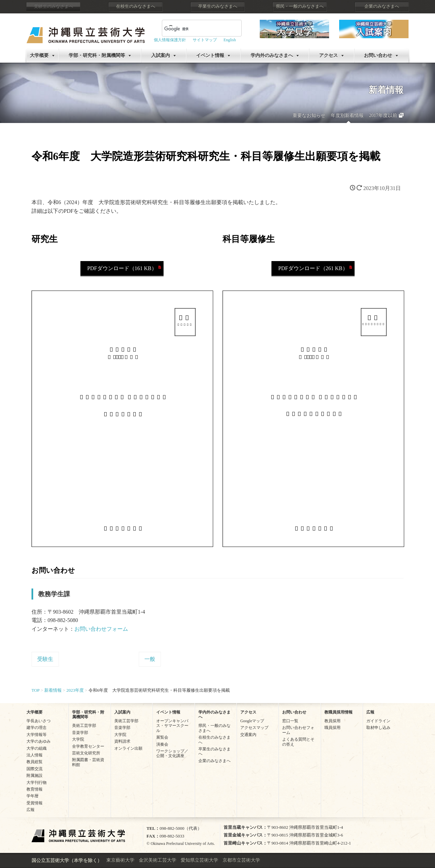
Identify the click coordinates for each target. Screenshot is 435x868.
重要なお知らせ (309, 115)
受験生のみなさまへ (53, 6)
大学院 (78, 739)
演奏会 (162, 744)
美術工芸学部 (84, 726)
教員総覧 (35, 762)
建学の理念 (37, 728)
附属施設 (35, 776)
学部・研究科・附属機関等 (97, 55)
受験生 (45, 659)
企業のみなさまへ (382, 6)
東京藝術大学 (120, 860)
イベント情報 (210, 55)
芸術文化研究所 (86, 753)
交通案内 (248, 735)
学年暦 (33, 796)
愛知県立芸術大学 (199, 860)
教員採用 (332, 721)
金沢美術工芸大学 (158, 860)
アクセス (328, 55)
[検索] (194, 29)
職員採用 (332, 728)
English (230, 40)
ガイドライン (378, 721)
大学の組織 (37, 748)
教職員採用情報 (338, 712)
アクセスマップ (254, 728)
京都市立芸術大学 (241, 860)
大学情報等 (37, 735)
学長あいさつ (39, 721)
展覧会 (162, 737)
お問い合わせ (378, 55)
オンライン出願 (128, 748)
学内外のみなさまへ (272, 55)
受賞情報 (35, 803)
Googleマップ (252, 721)
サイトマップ (205, 40)
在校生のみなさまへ (136, 6)
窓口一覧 (290, 721)
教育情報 (35, 789)
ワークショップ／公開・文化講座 (172, 753)
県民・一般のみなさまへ (300, 6)
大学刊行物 (37, 783)
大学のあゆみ (39, 741)
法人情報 (35, 755)
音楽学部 (80, 733)
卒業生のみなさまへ (218, 6)
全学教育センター (88, 746)
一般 (150, 659)
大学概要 (39, 55)
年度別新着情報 (347, 115)
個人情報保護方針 (170, 40)
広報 (30, 810)
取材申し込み (378, 728)
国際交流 (35, 769)
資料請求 (122, 741)
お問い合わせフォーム (101, 629)
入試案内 (161, 55)
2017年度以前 (383, 115)
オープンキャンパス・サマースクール (172, 726)
